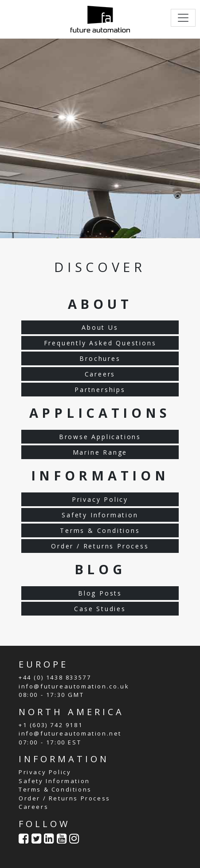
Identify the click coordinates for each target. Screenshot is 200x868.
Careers (100, 374)
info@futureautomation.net (70, 733)
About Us (100, 327)
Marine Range (100, 452)
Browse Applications (100, 437)
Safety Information (100, 515)
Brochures (100, 358)
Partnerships (100, 390)
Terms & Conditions (100, 530)
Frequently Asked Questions (100, 343)
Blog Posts (100, 593)
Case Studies (100, 609)
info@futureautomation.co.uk (74, 686)
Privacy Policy (100, 499)
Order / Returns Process (100, 546)
